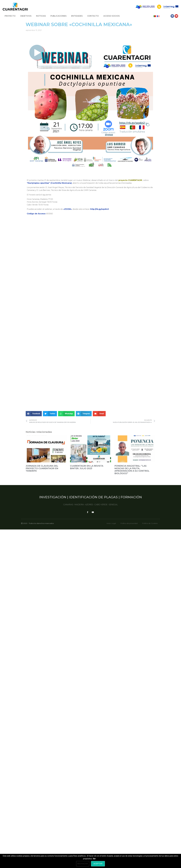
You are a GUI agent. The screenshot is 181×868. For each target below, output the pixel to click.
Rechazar (83, 864)
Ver (94, 859)
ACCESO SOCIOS (112, 16)
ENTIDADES (77, 16)
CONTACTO (93, 16)
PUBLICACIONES (59, 16)
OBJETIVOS (26, 16)
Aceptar (98, 864)
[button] (34, 849)
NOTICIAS (41, 16)
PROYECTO (10, 16)
